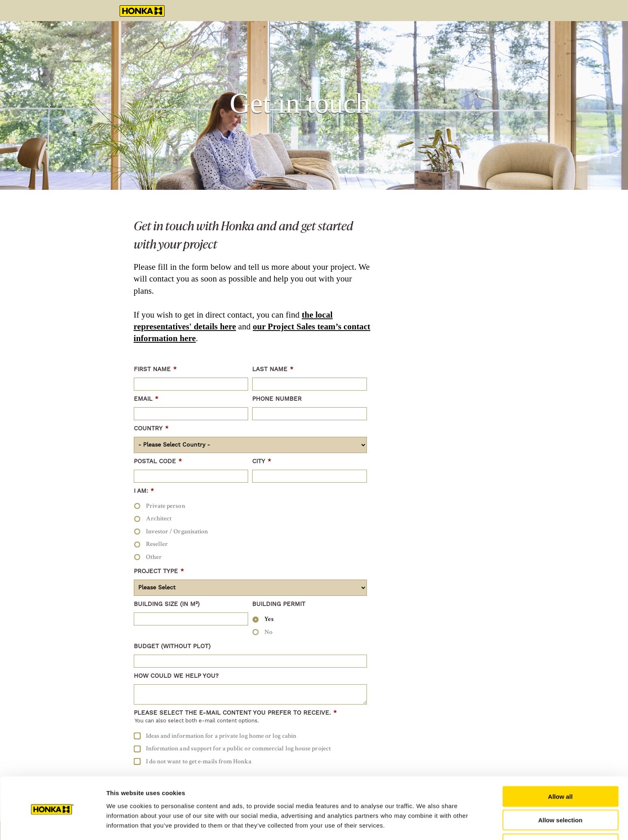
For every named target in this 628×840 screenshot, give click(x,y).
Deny (560, 816)
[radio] (251, 506)
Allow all (560, 769)
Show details (425, 824)
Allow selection (560, 793)
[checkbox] (251, 531)
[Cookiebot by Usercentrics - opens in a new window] (53, 824)
